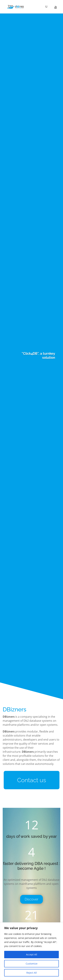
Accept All (32, 954)
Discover (32, 899)
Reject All (32, 973)
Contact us (32, 780)
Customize (32, 964)
